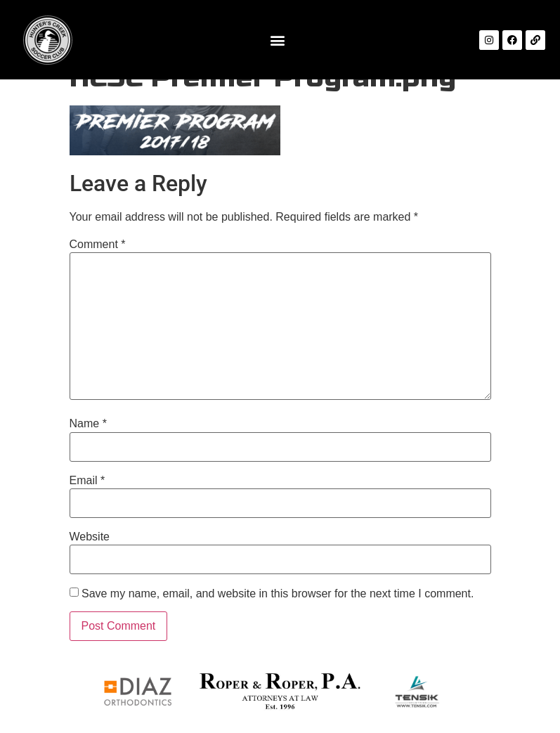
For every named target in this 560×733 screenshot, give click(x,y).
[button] (277, 40)
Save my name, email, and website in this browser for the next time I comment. (278, 594)
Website (90, 537)
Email (87, 481)
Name (88, 424)
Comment (98, 245)
